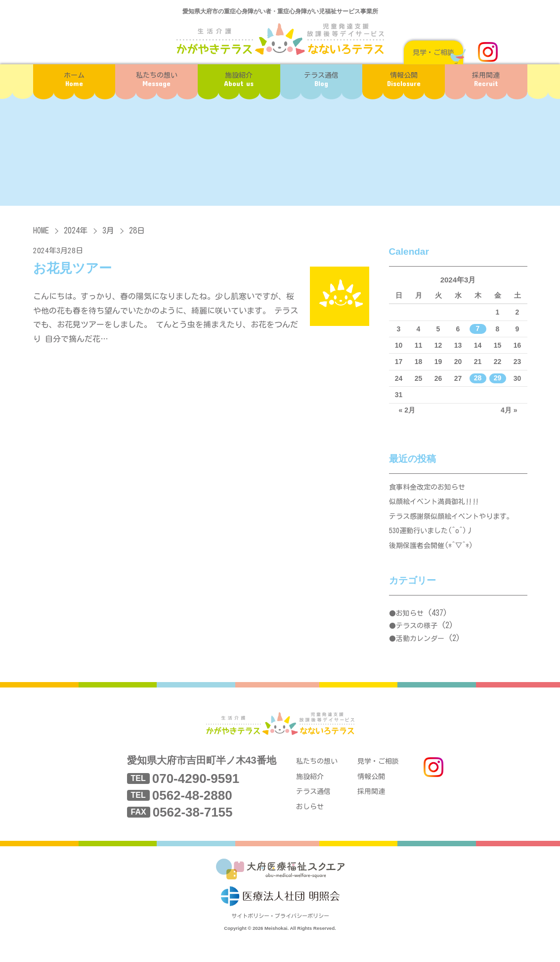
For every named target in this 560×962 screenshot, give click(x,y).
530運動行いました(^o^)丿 (434, 539)
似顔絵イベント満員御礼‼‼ (437, 505)
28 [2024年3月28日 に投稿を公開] (478, 378)
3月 (108, 230)
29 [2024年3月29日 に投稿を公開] (498, 378)
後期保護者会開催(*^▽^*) (434, 556)
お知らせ (410, 624)
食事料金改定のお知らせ (430, 488)
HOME (41, 230)
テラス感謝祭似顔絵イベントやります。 (456, 522)
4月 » (509, 410)
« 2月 (407, 410)
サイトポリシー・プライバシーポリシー (280, 936)
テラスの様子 (417, 637)
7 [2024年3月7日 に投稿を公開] (478, 329)
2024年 (76, 230)
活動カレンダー (420, 649)
